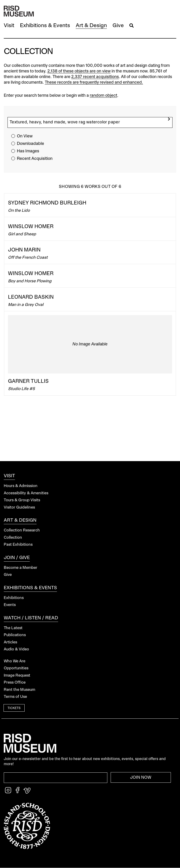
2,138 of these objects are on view (79, 71)
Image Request (17, 676)
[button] (9, 26)
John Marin (24, 250)
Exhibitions (14, 598)
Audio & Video (16, 649)
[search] (169, 119)
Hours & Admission (21, 486)
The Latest (13, 628)
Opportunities (16, 668)
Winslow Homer (31, 227)
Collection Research (22, 530)
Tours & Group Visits (22, 500)
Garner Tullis (28, 381)
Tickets (14, 708)
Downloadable (30, 144)
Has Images (28, 151)
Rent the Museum (19, 690)
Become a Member (21, 568)
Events (10, 605)
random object (103, 96)
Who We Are (15, 661)
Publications (15, 635)
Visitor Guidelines (19, 508)
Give (8, 575)
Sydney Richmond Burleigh (47, 203)
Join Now (141, 778)
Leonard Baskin (31, 297)
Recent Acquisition (35, 159)
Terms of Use (15, 697)
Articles (10, 642)
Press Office (15, 683)
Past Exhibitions (18, 545)
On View (25, 136)
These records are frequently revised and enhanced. (94, 82)
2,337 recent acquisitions (95, 77)
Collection (13, 538)
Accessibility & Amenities (26, 493)
